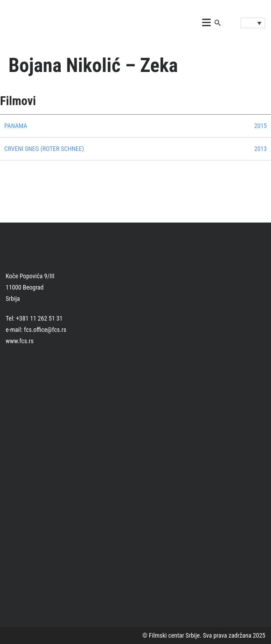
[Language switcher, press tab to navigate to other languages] (253, 23)
